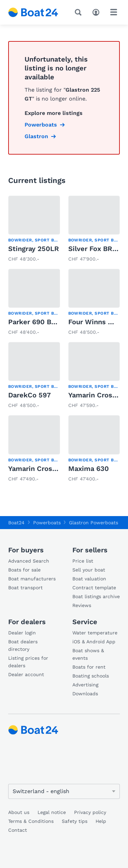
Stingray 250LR (34, 249)
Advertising (85, 685)
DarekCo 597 (30, 395)
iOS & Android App (94, 642)
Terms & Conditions (31, 821)
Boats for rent (89, 667)
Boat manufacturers (32, 579)
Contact (18, 830)
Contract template (94, 588)
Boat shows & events (88, 654)
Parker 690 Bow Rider (45, 322)
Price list (83, 561)
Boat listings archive (96, 596)
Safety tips (75, 821)
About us (19, 812)
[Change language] (64, 791)
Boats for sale (24, 570)
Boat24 (16, 523)
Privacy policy (90, 812)
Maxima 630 (89, 469)
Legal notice (52, 812)
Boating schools (91, 676)
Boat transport (25, 588)
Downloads (85, 694)
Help (101, 821)
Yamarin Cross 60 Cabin (48, 469)
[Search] (80, 12)
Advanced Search (29, 561)
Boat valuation (89, 579)
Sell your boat (89, 570)
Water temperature (95, 633)
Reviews (82, 605)
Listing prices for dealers (28, 662)
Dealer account (26, 674)
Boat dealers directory (23, 645)
